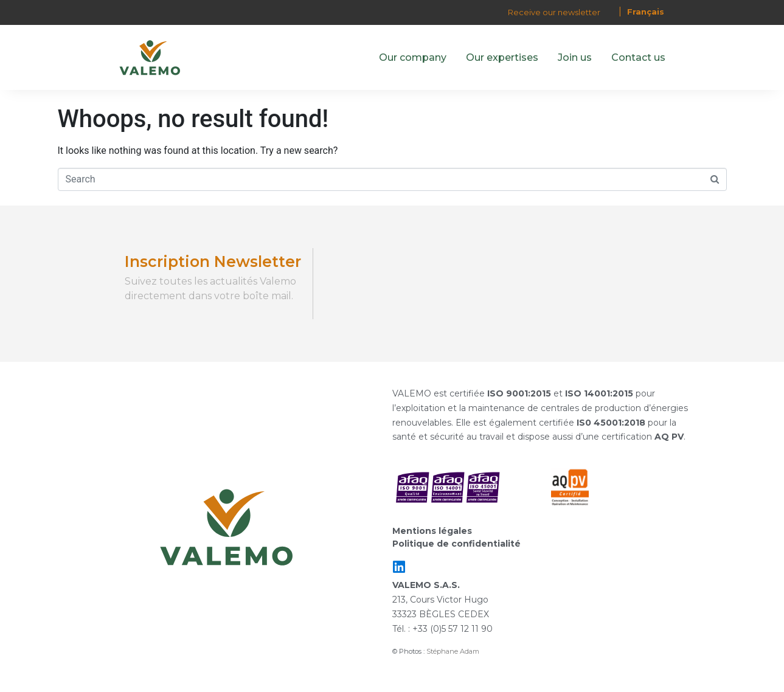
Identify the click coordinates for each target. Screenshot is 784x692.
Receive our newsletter (554, 12)
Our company (413, 57)
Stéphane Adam (453, 651)
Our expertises (502, 57)
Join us (575, 57)
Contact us (638, 57)
